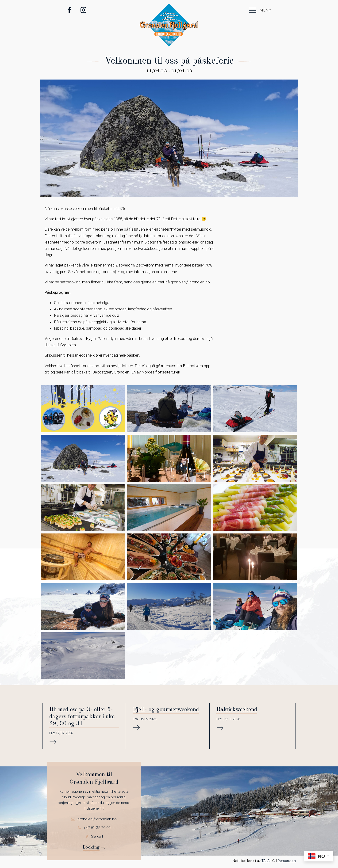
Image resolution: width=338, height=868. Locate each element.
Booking (91, 847)
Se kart (97, 836)
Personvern (287, 860)
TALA (265, 860)
